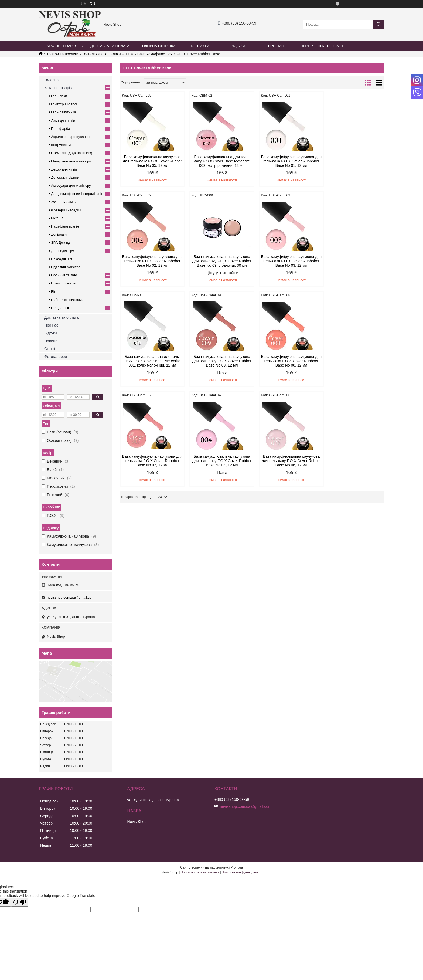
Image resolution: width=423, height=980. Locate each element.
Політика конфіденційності (242, 872)
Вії (53, 292)
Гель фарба (60, 129)
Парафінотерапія (65, 226)
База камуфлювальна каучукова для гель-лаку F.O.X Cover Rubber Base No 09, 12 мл (353, 261)
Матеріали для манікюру (71, 161)
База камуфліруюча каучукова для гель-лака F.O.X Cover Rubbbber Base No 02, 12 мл (353, 161)
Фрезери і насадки (66, 210)
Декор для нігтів (64, 169)
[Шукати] (379, 24)
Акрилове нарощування (70, 137)
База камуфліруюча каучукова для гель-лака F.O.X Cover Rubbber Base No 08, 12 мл (151, 365)
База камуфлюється (155, 54)
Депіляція (59, 234)
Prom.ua (237, 867)
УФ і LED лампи (64, 202)
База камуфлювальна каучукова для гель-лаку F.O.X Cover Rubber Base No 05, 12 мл (151, 161)
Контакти (200, 46)
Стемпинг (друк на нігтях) (72, 153)
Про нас (276, 46)
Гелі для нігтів (62, 308)
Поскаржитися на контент (200, 872)
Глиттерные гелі (64, 104)
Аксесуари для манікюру (71, 186)
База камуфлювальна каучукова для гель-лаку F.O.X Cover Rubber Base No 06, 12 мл (353, 365)
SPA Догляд (61, 243)
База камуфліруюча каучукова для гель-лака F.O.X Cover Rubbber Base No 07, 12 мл (218, 365)
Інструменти (61, 145)
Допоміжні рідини (65, 177)
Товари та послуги (62, 54)
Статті (50, 349)
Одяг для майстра (66, 267)
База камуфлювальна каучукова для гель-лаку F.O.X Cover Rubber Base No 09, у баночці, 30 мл (151, 263)
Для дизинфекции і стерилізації (77, 194)
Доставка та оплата (110, 46)
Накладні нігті (62, 259)
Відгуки (238, 46)
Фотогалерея (56, 357)
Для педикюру (62, 251)
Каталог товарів (60, 46)
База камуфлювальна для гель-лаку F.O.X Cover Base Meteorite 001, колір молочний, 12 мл (286, 261)
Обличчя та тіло (64, 275)
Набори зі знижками (67, 300)
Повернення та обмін (322, 46)
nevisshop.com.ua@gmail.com (71, 597)
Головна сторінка (158, 46)
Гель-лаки (91, 54)
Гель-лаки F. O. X (119, 54)
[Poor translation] (20, 902)
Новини (51, 341)
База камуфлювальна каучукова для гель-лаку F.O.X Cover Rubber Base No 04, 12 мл (285, 365)
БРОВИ (57, 218)
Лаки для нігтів (63, 121)
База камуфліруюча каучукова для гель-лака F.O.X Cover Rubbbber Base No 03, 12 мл (218, 261)
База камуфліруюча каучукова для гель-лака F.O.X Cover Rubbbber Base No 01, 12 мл (286, 161)
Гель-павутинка (64, 112)
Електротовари (63, 283)
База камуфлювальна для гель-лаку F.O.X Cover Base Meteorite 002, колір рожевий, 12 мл (218, 161)
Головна (51, 80)
